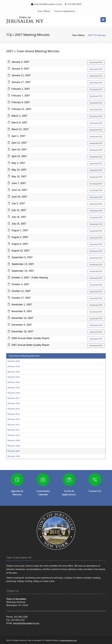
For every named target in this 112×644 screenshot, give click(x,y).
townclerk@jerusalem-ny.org (48, 4)
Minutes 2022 (14, 372)
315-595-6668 (75, 4)
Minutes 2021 (14, 377)
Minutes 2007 (14, 451)
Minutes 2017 (14, 398)
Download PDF (96, 62)
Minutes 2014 (14, 414)
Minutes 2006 (14, 456)
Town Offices (43, 11)
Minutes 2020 (14, 382)
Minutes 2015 (14, 409)
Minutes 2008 (14, 446)
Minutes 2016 (14, 403)
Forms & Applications (65, 11)
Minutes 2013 (14, 419)
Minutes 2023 (14, 366)
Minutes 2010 (14, 435)
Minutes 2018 (14, 393)
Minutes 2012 (14, 425)
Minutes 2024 (14, 361)
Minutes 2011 (14, 430)
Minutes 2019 (14, 388)
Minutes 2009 (14, 440)
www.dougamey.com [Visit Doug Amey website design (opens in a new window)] (69, 640)
